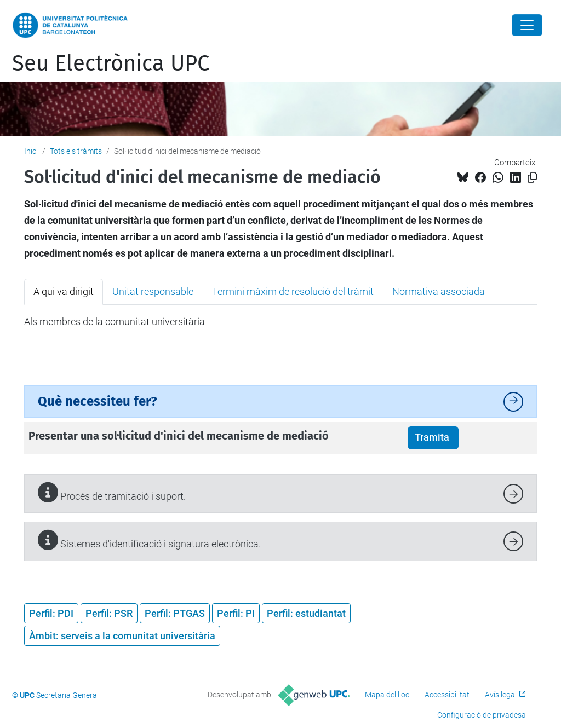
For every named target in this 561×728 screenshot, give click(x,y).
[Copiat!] (532, 178)
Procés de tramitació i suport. (112, 492)
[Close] (527, 25)
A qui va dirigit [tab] (64, 291)
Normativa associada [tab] (439, 291)
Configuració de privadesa (482, 715)
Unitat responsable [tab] (153, 291)
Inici (31, 151)
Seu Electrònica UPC (111, 63)
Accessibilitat (447, 695)
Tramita (433, 437)
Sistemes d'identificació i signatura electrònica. (149, 540)
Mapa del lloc (387, 695)
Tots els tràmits (76, 151)
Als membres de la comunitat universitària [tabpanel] (115, 322)
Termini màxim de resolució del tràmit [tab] (293, 291)
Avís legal (501, 695)
